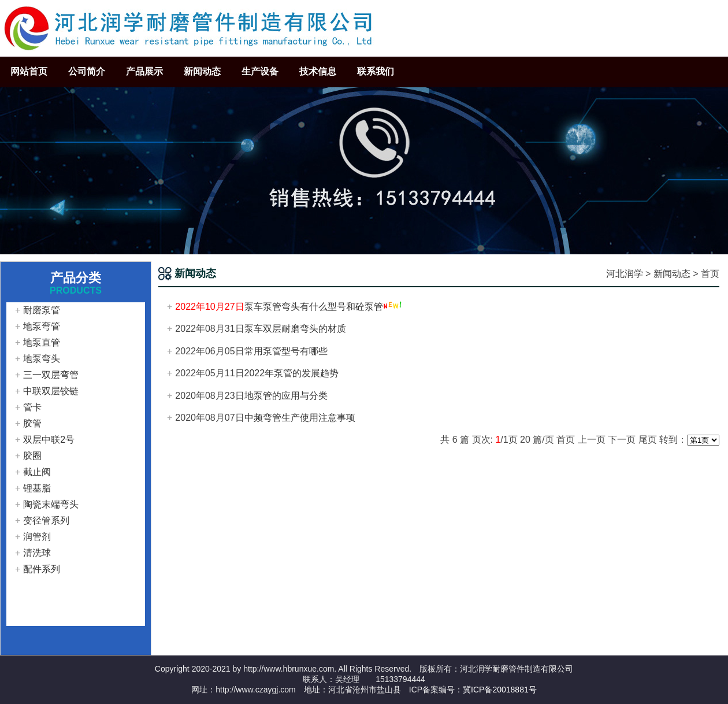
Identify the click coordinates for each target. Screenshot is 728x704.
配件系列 (42, 569)
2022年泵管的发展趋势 (292, 373)
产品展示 (144, 71)
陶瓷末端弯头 (51, 504)
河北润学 (625, 274)
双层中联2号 (49, 440)
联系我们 (376, 71)
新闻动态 (202, 71)
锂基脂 (37, 488)
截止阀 (37, 472)
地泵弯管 (42, 326)
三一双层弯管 (51, 375)
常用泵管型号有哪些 (286, 351)
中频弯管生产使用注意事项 (300, 418)
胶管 (32, 423)
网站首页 (29, 71)
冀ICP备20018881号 (500, 690)
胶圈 (32, 456)
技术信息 (318, 71)
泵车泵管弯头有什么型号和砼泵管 (314, 307)
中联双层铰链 (51, 391)
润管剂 (37, 537)
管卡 (32, 407)
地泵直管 (42, 342)
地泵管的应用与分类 (286, 396)
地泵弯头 (42, 359)
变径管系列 (46, 520)
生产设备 (260, 71)
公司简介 (87, 71)
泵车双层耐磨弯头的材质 (295, 329)
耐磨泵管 (42, 310)
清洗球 (37, 553)
